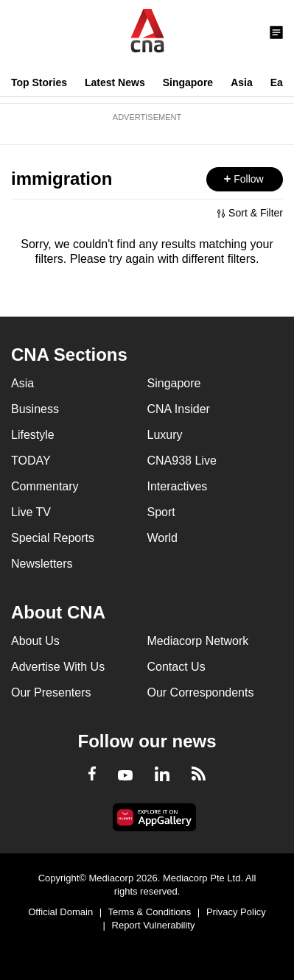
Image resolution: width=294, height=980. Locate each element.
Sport (161, 512)
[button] (245, 179)
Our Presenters (51, 692)
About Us (35, 641)
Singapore (188, 82)
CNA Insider (179, 409)
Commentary (45, 486)
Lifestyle (33, 435)
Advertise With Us (58, 667)
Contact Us (176, 667)
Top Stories (39, 82)
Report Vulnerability (154, 925)
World (163, 538)
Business (35, 409)
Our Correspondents (201, 692)
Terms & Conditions (150, 912)
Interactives (178, 486)
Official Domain (60, 912)
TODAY (31, 461)
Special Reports (53, 538)
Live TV (31, 512)
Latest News (115, 82)
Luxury (165, 435)
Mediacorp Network (198, 641)
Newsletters (42, 564)
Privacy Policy (236, 912)
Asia (242, 82)
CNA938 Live (182, 461)
